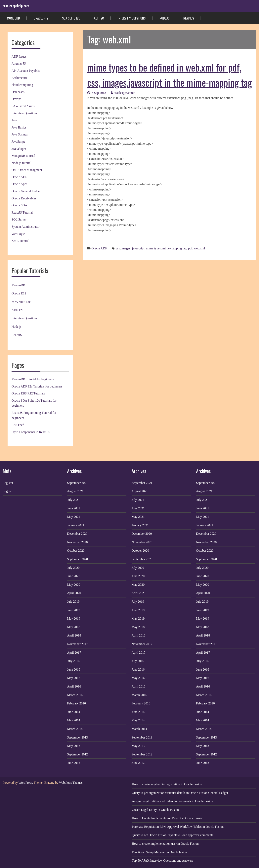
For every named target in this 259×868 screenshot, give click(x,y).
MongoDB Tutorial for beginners (33, 379)
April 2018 (74, 635)
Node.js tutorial (22, 163)
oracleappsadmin (123, 93)
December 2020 (77, 534)
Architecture (20, 78)
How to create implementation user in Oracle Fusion (165, 844)
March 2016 (75, 695)
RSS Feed (18, 425)
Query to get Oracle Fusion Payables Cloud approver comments (173, 835)
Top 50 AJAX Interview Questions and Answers (162, 861)
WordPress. (26, 783)
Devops (16, 99)
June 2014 (74, 712)
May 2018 (74, 627)
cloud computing (22, 85)
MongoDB (13, 18)
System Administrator (25, 227)
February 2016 (76, 703)
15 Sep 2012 (97, 93)
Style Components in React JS (31, 432)
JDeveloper (19, 149)
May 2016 (74, 678)
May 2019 (74, 618)
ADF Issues (19, 56)
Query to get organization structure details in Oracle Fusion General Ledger (180, 793)
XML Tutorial (21, 241)
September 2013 (77, 737)
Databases (18, 92)
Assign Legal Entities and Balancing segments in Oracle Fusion (172, 801)
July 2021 (73, 500)
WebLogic (18, 234)
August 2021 (75, 491)
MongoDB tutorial (23, 156)
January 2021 (76, 525)
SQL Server (19, 219)
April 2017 (74, 653)
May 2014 (74, 720)
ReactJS (189, 18)
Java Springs (20, 134)
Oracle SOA (19, 205)
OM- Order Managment (27, 170)
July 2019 (73, 602)
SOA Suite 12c (71, 18)
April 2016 (74, 686)
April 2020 (74, 593)
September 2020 (77, 559)
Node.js (164, 18)
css (118, 248)
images (126, 248)
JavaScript (18, 142)
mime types (153, 248)
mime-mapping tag (174, 248)
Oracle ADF (19, 177)
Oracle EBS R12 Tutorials (28, 393)
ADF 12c (99, 18)
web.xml (199, 248)
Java (14, 120)
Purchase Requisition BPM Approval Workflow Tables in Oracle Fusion (178, 827)
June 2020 (74, 576)
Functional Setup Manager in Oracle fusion (159, 852)
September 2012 (77, 754)
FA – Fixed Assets (23, 106)
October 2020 (76, 551)
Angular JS (19, 63)
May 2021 (74, 517)
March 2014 (75, 729)
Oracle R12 (41, 18)
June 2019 (74, 610)
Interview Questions (132, 18)
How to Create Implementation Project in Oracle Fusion (168, 818)
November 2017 (77, 644)
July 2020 (73, 568)
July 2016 (73, 661)
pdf (190, 248)
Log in (7, 491)
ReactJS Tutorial (22, 212)
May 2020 (74, 585)
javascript (138, 248)
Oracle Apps (20, 184)
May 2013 (74, 746)
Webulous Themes (71, 783)
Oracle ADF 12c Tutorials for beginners (37, 386)
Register (8, 483)
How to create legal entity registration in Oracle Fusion (167, 784)
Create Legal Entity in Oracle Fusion (155, 810)
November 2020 (77, 542)
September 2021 (77, 483)
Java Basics (19, 127)
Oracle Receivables (24, 198)
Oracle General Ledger (26, 191)
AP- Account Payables (26, 71)
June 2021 (74, 508)
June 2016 (74, 669)
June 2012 (74, 763)
